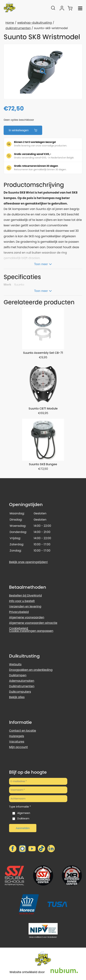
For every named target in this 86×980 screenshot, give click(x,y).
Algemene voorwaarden (27, 617)
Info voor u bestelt (22, 601)
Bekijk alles (17, 697)
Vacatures (17, 742)
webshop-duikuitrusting (35, 23)
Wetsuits (15, 664)
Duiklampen (18, 675)
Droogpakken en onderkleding (31, 670)
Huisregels (17, 736)
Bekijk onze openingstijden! (28, 562)
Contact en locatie (23, 731)
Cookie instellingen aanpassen (31, 631)
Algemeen (24, 813)
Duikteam (23, 818)
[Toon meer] (43, 263)
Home (10, 23)
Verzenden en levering (25, 606)
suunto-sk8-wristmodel (51, 28)
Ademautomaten (22, 681)
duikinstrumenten (18, 28)
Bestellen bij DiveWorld (25, 596)
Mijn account (18, 747)
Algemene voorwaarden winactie (33, 623)
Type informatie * (20, 807)
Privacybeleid (19, 612)
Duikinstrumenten (22, 686)
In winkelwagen (23, 130)
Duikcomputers (20, 692)
